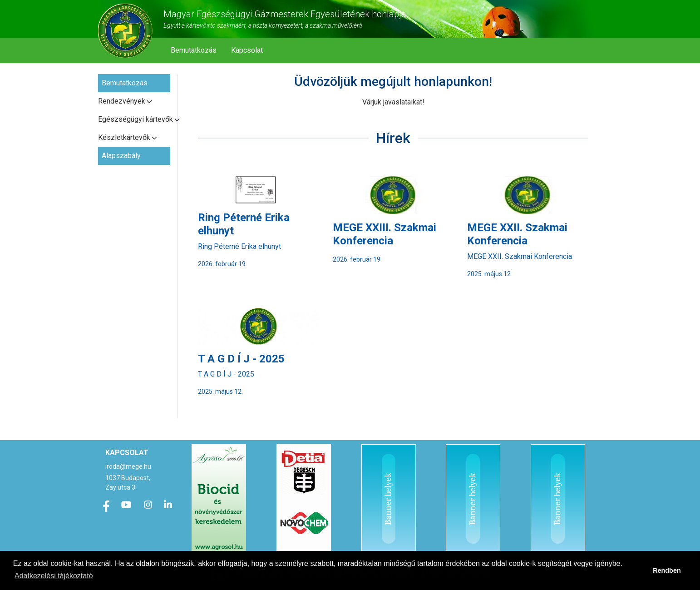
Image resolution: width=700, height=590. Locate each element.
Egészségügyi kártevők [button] (134, 119)
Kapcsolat (247, 50)
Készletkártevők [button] (124, 137)
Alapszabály (121, 156)
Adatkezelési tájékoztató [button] (54, 576)
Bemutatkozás (194, 50)
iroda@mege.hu (128, 466)
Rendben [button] (667, 570)
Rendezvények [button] (122, 101)
